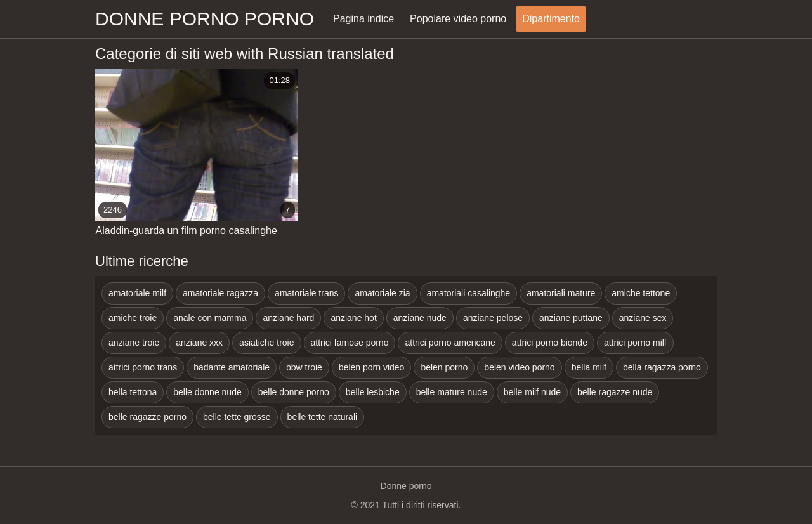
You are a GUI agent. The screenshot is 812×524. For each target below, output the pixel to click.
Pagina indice (363, 19)
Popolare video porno (458, 19)
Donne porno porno (205, 19)
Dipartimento (551, 19)
